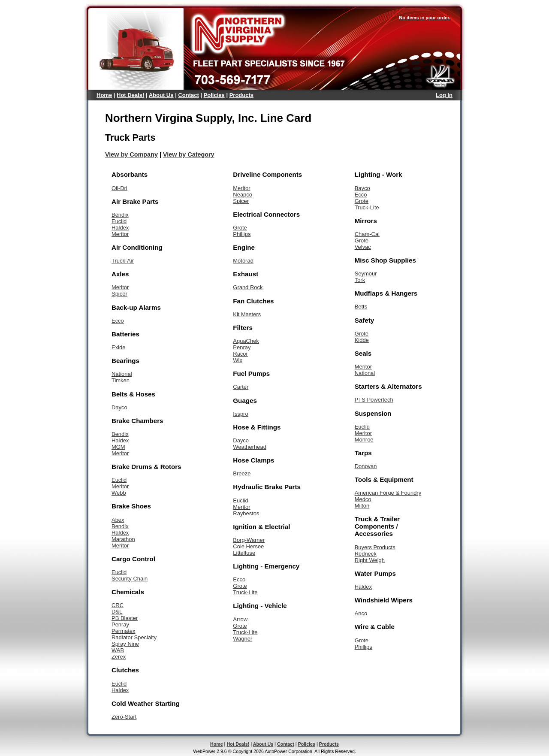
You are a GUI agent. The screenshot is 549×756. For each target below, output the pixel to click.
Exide (118, 347)
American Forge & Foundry (388, 493)
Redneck (366, 554)
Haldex (120, 228)
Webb (119, 493)
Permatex (123, 631)
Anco (361, 613)
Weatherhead (250, 447)
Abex (118, 520)
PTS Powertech (374, 400)
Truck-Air (123, 261)
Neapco (243, 195)
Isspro (240, 414)
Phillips (242, 234)
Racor (240, 354)
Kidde (362, 340)
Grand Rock (248, 287)
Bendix (120, 215)
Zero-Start (124, 717)
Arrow (240, 619)
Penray (120, 624)
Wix (238, 360)
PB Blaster (125, 618)
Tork (360, 280)
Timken (121, 380)
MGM (118, 447)
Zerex (119, 657)
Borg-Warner (249, 540)
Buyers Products (375, 547)
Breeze (242, 473)
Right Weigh (370, 560)
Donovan (366, 466)
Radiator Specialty (134, 637)
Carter (241, 387)
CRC (118, 605)
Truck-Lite (245, 592)
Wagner (243, 639)
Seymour (366, 274)
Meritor (120, 234)
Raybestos (246, 513)
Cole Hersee (248, 546)
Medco (363, 499)
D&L (117, 612)
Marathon (123, 539)
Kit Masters (247, 314)
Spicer (119, 294)
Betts (361, 307)
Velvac (363, 247)
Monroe (364, 440)
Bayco (362, 188)
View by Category (189, 154)
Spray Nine (125, 644)
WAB (118, 650)
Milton (362, 506)
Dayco (119, 407)
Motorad (243, 261)
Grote (240, 228)
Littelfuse (244, 553)
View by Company (131, 154)
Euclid (119, 221)
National (122, 374)
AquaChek (246, 341)
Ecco (118, 321)
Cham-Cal (367, 234)
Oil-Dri (119, 188)
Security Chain (130, 579)
